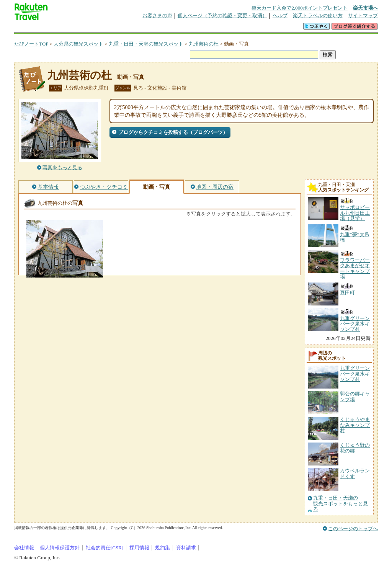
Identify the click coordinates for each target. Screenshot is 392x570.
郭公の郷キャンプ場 (355, 396)
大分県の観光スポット (78, 44)
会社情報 (24, 548)
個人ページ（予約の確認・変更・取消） (222, 16)
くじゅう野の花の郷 (355, 448)
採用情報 (139, 548)
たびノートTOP (31, 44)
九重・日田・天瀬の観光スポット (146, 44)
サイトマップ (363, 16)
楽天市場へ (365, 8)
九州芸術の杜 (204, 44)
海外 (72, 29)
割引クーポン (135, 29)
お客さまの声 (157, 16)
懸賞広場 (104, 29)
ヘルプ (280, 16)
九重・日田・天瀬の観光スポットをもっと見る (341, 504)
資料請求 (186, 548)
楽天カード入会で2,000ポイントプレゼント (300, 8)
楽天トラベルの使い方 (318, 16)
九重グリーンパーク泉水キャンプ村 (355, 374)
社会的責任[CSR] (105, 548)
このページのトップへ (353, 528)
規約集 (163, 548)
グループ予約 (167, 29)
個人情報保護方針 (60, 548)
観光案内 (198, 29)
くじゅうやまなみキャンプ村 (355, 425)
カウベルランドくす (355, 473)
